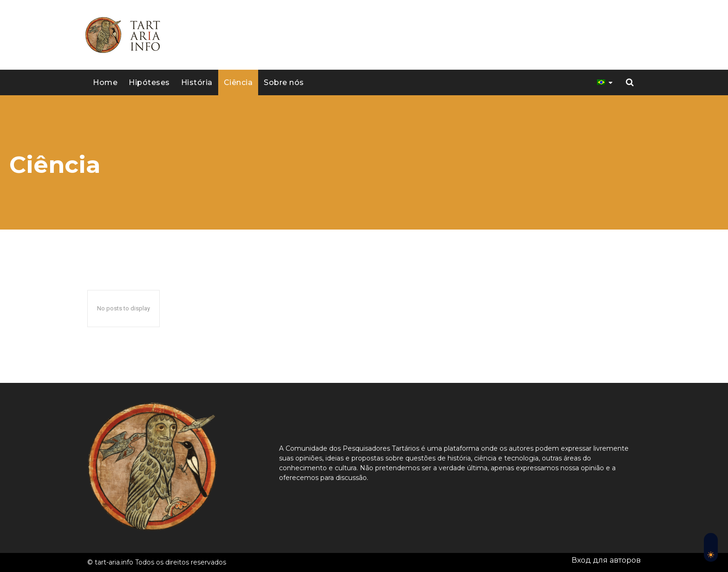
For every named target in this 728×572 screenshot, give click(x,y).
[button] (630, 82)
